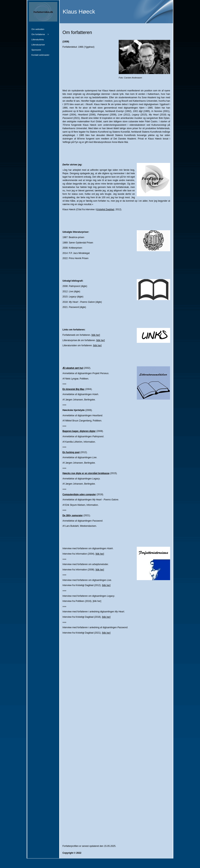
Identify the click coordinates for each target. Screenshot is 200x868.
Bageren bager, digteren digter (79, 431)
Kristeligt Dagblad (105, 209)
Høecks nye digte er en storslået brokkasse (86, 473)
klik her (96, 335)
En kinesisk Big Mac (73, 389)
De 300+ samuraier (73, 515)
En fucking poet (71, 452)
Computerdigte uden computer (79, 494)
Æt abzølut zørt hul (73, 368)
